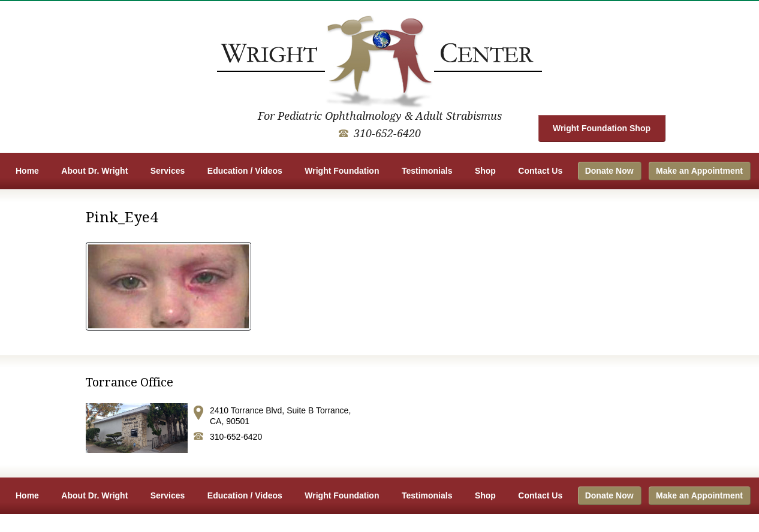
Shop (485, 171)
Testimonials (427, 171)
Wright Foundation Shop (602, 128)
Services (168, 171)
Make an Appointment (699, 171)
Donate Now (609, 171)
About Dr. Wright (94, 171)
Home (27, 171)
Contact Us (540, 171)
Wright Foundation (342, 171)
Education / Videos (245, 171)
